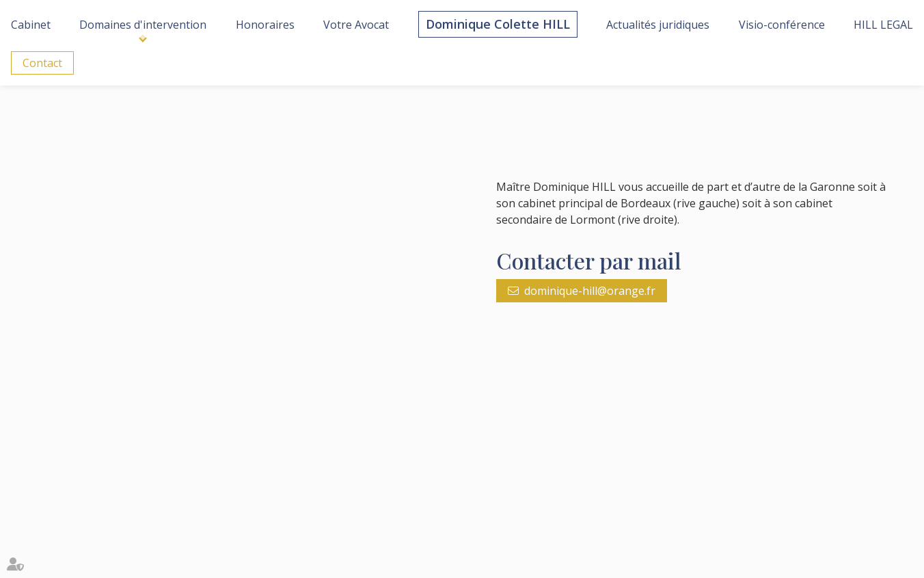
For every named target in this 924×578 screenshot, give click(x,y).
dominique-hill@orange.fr (590, 291)
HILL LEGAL (883, 25)
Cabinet (31, 25)
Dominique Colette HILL (498, 24)
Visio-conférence (782, 25)
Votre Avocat (356, 25)
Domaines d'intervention (143, 25)
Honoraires (265, 25)
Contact (42, 63)
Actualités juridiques (658, 25)
